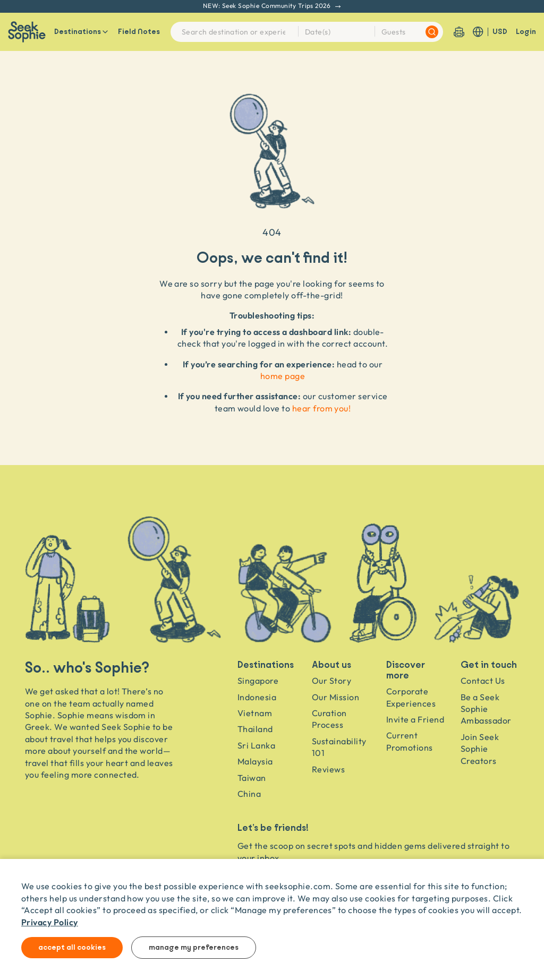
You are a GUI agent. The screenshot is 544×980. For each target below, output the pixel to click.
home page (283, 376)
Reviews (328, 769)
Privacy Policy (50, 922)
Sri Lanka (256, 745)
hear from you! (322, 408)
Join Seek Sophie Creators (480, 749)
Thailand (255, 729)
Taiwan (252, 778)
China (249, 794)
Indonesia (257, 697)
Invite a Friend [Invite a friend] (415, 719)
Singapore (258, 681)
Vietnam (255, 713)
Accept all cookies (72, 948)
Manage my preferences (194, 948)
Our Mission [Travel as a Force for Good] (335, 697)
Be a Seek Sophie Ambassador (486, 709)
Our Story (331, 681)
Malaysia (255, 761)
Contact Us (483, 681)
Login (526, 32)
